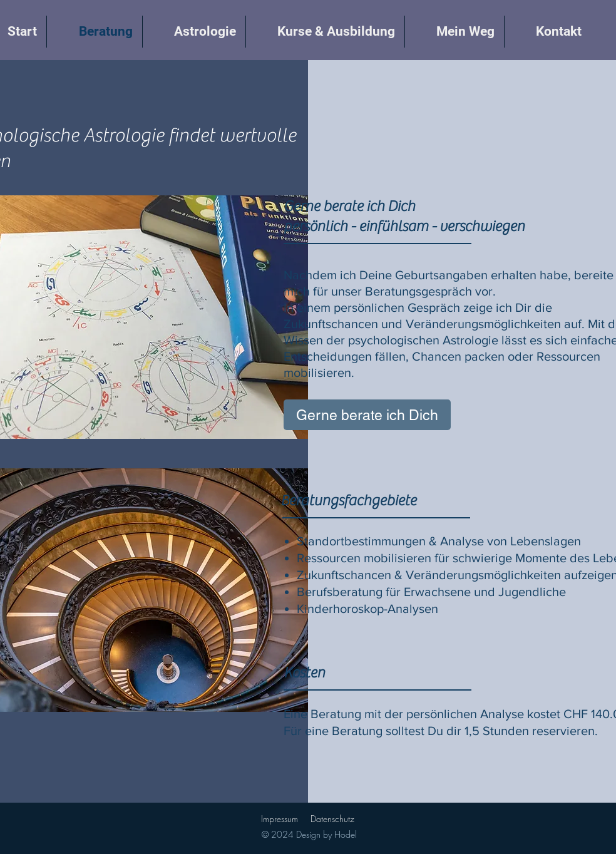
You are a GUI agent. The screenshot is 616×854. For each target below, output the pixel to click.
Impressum (280, 819)
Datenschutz (332, 819)
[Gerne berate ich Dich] (367, 415)
